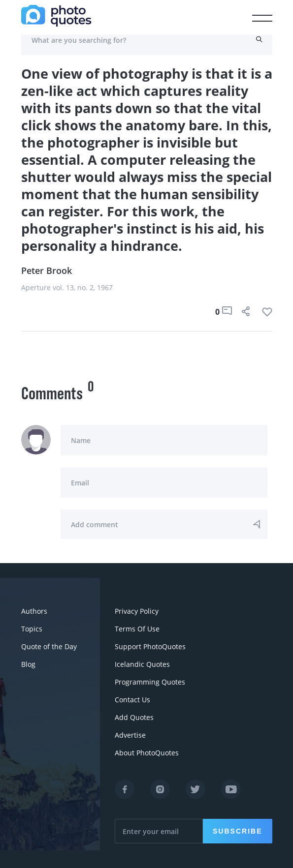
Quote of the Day (49, 646)
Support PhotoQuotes (150, 646)
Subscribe (237, 831)
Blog (28, 664)
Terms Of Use (137, 629)
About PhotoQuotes (147, 753)
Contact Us (132, 700)
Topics (32, 629)
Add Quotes (134, 717)
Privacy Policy (137, 611)
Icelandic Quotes (142, 664)
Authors (34, 611)
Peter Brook (47, 270)
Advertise (130, 735)
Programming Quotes (150, 682)
